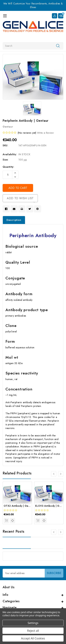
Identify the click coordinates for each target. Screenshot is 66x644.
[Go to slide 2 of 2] (54, 532)
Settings (33, 623)
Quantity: (8, 167)
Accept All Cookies (33, 638)
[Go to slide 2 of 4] (61, 474)
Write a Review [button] (45, 133)
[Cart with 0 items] (61, 16)
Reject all (33, 631)
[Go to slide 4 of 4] (54, 474)
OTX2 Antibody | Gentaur (19, 506)
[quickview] (12, 521)
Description (14, 220)
